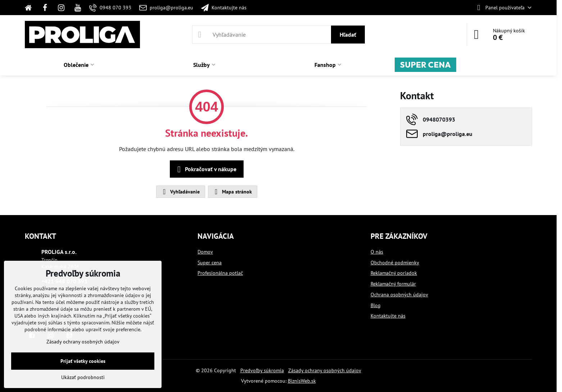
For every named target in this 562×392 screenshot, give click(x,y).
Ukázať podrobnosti (83, 377)
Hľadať (348, 35)
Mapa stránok (232, 192)
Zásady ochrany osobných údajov (325, 370)
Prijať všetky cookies (83, 361)
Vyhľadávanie (180, 192)
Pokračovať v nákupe (206, 169)
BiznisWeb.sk (302, 381)
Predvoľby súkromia (262, 370)
